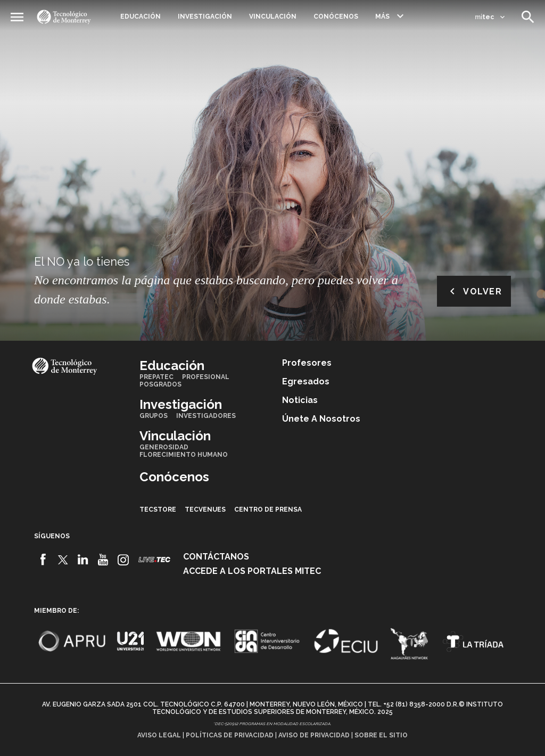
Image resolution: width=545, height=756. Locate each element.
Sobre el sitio (381, 735)
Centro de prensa (268, 510)
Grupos (154, 416)
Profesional (206, 377)
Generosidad (164, 447)
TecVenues (205, 510)
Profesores (307, 363)
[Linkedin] (83, 560)
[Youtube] (103, 560)
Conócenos (336, 17)
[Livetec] (154, 559)
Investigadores (206, 416)
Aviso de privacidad (314, 735)
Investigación (205, 17)
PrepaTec (156, 377)
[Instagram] (123, 560)
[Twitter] (63, 560)
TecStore (158, 510)
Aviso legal (159, 735)
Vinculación (273, 17)
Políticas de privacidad (230, 735)
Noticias (300, 400)
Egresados (306, 381)
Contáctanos (216, 557)
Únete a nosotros (321, 419)
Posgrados (160, 384)
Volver (474, 291)
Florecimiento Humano (184, 455)
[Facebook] (43, 560)
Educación (141, 17)
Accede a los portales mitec (252, 571)
